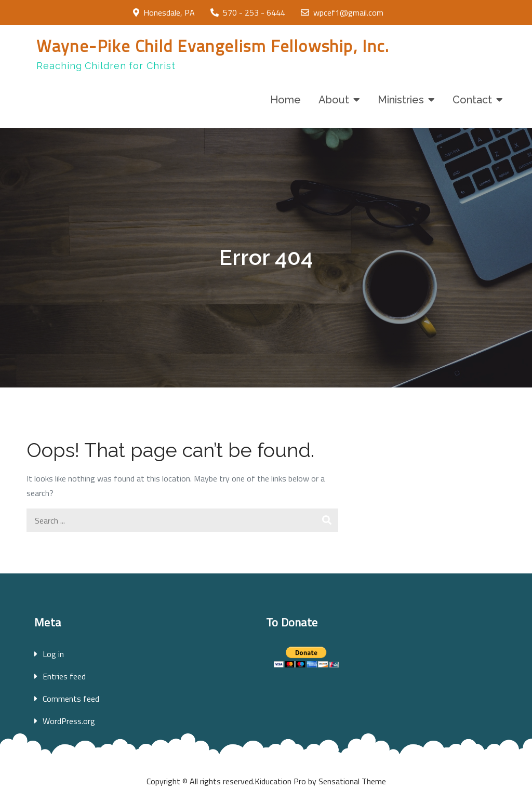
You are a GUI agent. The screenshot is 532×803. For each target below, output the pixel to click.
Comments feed (71, 699)
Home (285, 100)
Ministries (401, 100)
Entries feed (64, 676)
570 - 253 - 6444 (248, 12)
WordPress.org (69, 721)
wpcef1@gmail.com (342, 12)
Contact (472, 100)
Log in (53, 654)
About (334, 100)
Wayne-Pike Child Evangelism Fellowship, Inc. (213, 46)
